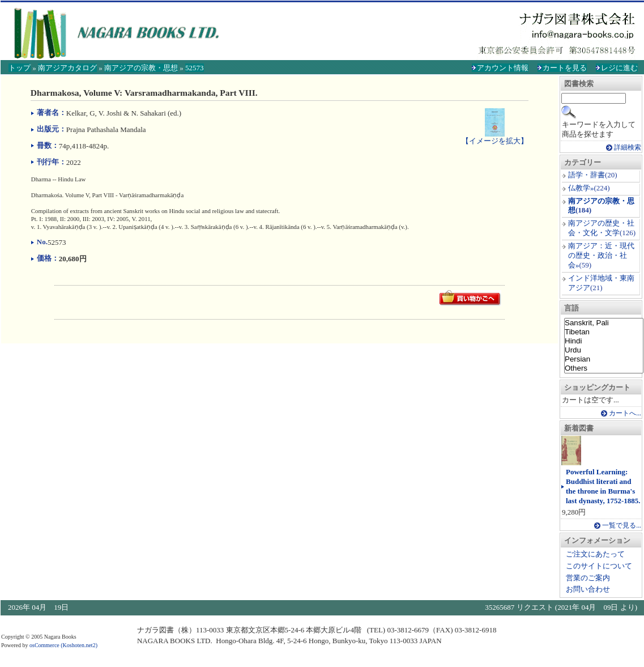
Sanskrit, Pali (604, 323)
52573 (195, 68)
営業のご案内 (588, 578)
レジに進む (619, 68)
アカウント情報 (503, 68)
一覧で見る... (622, 526)
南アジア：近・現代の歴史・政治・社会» (601, 255)
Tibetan (604, 332)
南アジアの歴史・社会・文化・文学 (601, 228)
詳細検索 (628, 148)
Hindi (604, 341)
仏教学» (581, 188)
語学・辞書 (587, 175)
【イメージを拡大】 (495, 136)
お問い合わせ (588, 589)
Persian (604, 359)
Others (604, 368)
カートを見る (565, 68)
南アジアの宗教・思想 (141, 68)
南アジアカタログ (67, 68)
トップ (20, 68)
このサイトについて (599, 566)
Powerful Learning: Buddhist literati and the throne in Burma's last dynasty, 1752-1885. (603, 486)
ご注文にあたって (595, 554)
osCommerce (44, 645)
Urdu (604, 350)
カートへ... (625, 413)
